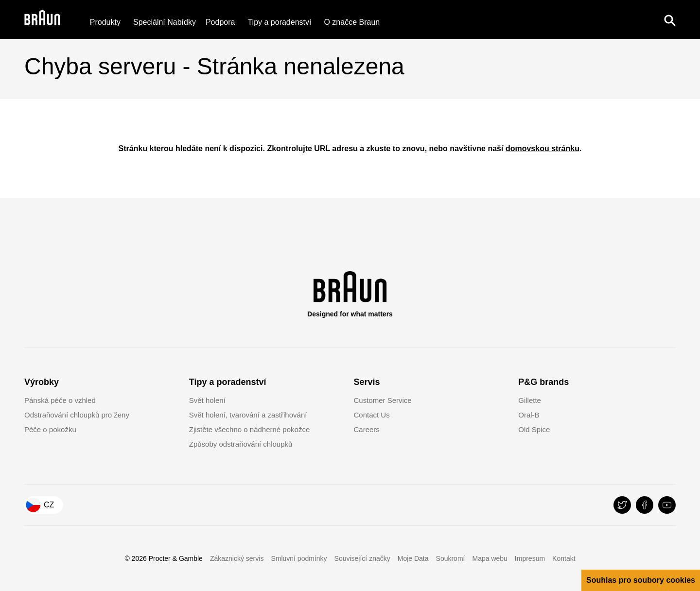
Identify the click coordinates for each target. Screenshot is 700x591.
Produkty (105, 23)
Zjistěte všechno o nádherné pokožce (250, 429)
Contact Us (372, 415)
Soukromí (451, 558)
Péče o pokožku (50, 429)
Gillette (530, 400)
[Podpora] (220, 23)
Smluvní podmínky (299, 558)
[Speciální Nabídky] (165, 23)
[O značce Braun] (352, 23)
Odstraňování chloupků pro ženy (77, 415)
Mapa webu (490, 558)
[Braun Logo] (42, 19)
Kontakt (564, 558)
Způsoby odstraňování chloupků (241, 444)
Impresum (530, 558)
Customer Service (383, 400)
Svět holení (207, 400)
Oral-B (529, 415)
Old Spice (534, 429)
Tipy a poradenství (279, 23)
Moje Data (413, 558)
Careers (367, 429)
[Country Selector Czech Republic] (44, 505)
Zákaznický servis (237, 558)
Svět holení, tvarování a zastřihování (248, 415)
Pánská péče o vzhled (60, 400)
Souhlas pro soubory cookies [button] (641, 580)
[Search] (670, 19)
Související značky (362, 558)
